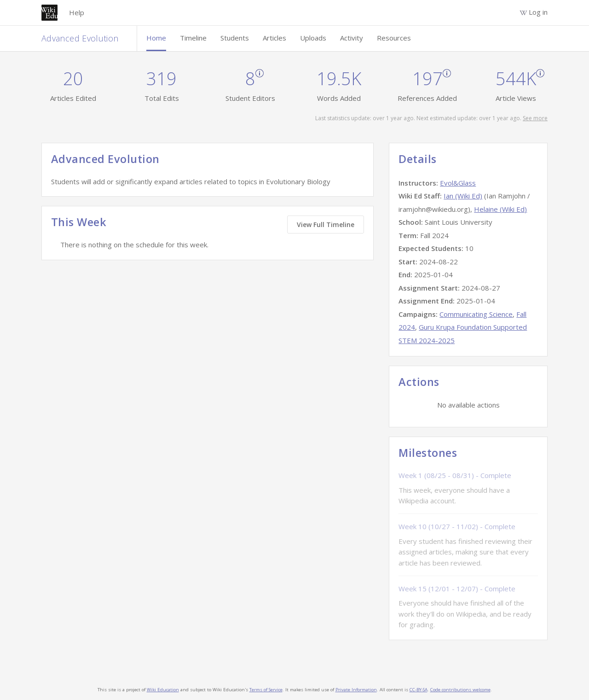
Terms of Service (266, 690)
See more (535, 118)
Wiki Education (163, 690)
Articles (274, 38)
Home (156, 38)
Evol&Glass (458, 183)
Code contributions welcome (460, 690)
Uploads (313, 38)
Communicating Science (476, 314)
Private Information (356, 690)
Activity (352, 38)
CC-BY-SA (419, 690)
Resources (394, 38)
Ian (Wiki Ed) (463, 196)
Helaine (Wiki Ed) (500, 209)
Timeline (193, 38)
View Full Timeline (326, 225)
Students (235, 38)
